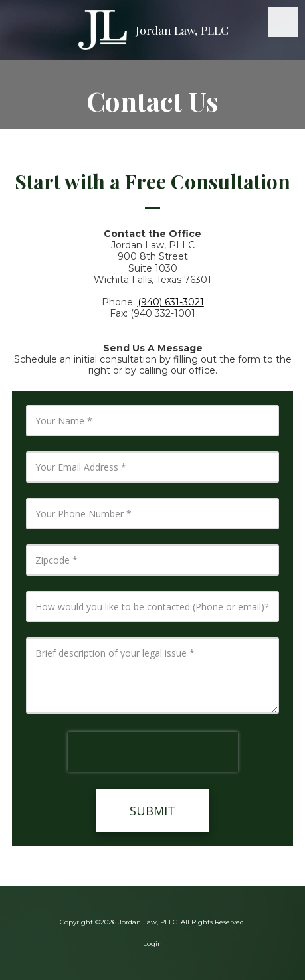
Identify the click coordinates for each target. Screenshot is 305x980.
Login (152, 944)
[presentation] (153, 752)
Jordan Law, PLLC (182, 30)
